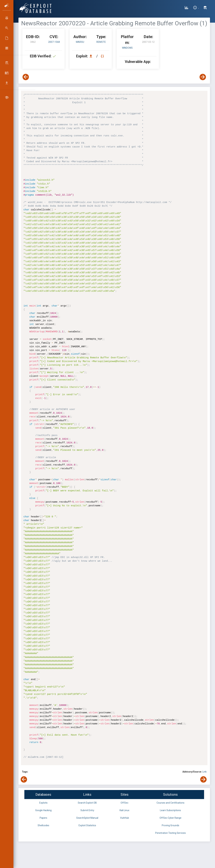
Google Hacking (43, 810)
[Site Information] (196, 8)
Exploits (43, 803)
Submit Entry (87, 810)
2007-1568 (54, 42)
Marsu (80, 42)
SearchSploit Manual (87, 818)
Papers (43, 818)
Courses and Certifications (170, 803)
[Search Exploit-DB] (205, 8)
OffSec (124, 803)
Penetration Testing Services (170, 833)
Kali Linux (124, 810)
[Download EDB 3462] (92, 56)
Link (205, 772)
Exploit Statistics (87, 825)
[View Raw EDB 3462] (103, 56)
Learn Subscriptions (170, 810)
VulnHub (125, 818)
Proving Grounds (170, 825)
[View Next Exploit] (203, 77)
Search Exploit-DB (87, 803)
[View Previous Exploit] (26, 77)
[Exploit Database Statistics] (186, 8)
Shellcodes (43, 825)
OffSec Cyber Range (170, 818)
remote (101, 42)
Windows (127, 48)
